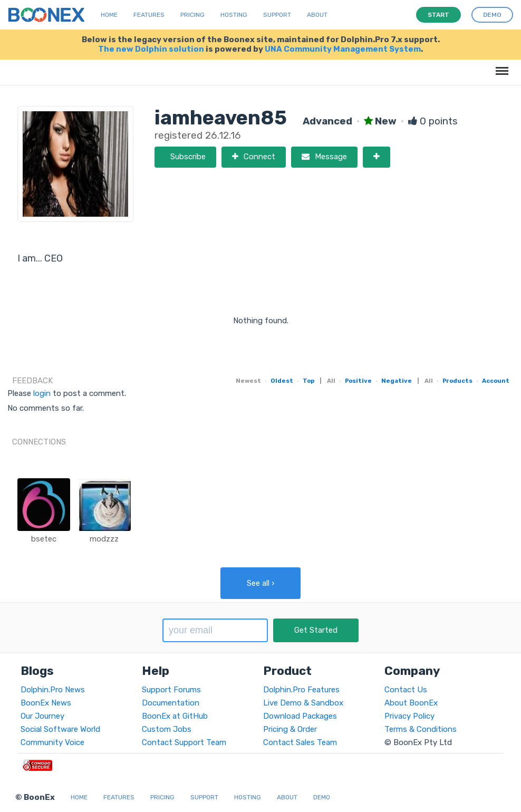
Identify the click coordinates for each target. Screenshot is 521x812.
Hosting (234, 15)
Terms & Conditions (421, 729)
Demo (322, 797)
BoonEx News (46, 703)
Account (496, 381)
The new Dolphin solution (151, 49)
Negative (397, 381)
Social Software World (60, 729)
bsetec (44, 539)
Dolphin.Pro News (53, 690)
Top (308, 381)
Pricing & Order (290, 729)
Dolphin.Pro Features (301, 690)
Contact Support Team (184, 742)
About (317, 15)
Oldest (282, 381)
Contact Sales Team (300, 742)
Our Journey (42, 716)
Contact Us (406, 690)
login (42, 393)
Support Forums (171, 690)
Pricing (192, 15)
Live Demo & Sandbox (303, 703)
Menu (500, 66)
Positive (358, 381)
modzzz (104, 539)
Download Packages (300, 716)
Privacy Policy (409, 716)
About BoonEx (411, 703)
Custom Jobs (167, 729)
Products (457, 381)
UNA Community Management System (343, 49)
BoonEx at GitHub (175, 716)
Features (149, 15)
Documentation (171, 703)
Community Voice (52, 742)
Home (109, 15)
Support (277, 15)
